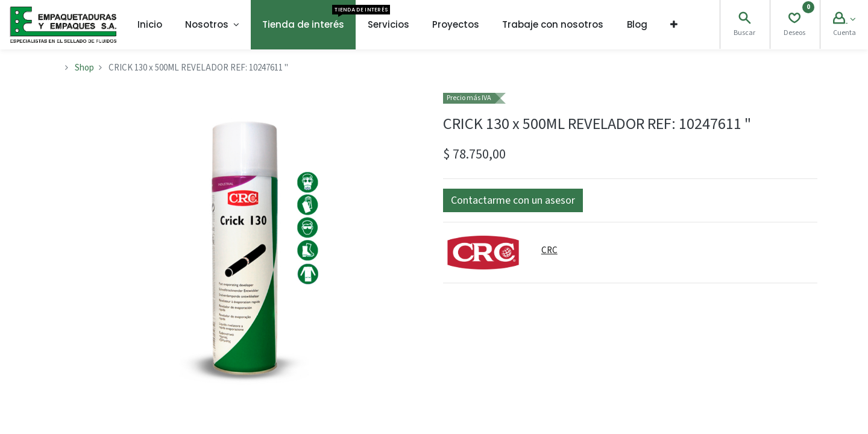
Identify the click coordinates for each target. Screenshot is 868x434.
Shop (84, 68)
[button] (674, 25)
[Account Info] (844, 20)
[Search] (744, 20)
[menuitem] (150, 25)
